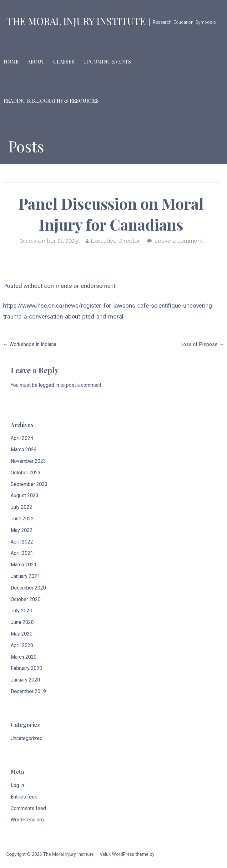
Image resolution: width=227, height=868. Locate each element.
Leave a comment (179, 241)
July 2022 (21, 507)
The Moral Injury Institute (76, 21)
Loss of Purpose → (202, 344)
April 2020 (22, 645)
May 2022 (22, 530)
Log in (17, 785)
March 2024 (24, 449)
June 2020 (22, 622)
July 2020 (21, 611)
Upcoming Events (107, 61)
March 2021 (24, 565)
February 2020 (26, 668)
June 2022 (22, 519)
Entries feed (24, 797)
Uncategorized (27, 738)
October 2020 (26, 599)
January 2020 (25, 680)
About (36, 61)
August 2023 (25, 495)
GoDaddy (165, 854)
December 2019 (28, 691)
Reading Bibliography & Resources (51, 101)
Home (11, 61)
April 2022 (22, 542)
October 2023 (26, 473)
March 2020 (24, 657)
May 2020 (22, 634)
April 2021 (22, 553)
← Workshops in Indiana (30, 344)
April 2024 (22, 438)
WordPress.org (27, 820)
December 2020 (28, 588)
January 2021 (25, 576)
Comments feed (28, 808)
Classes (64, 61)
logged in (49, 385)
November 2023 (28, 461)
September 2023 (29, 484)
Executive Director (115, 241)
